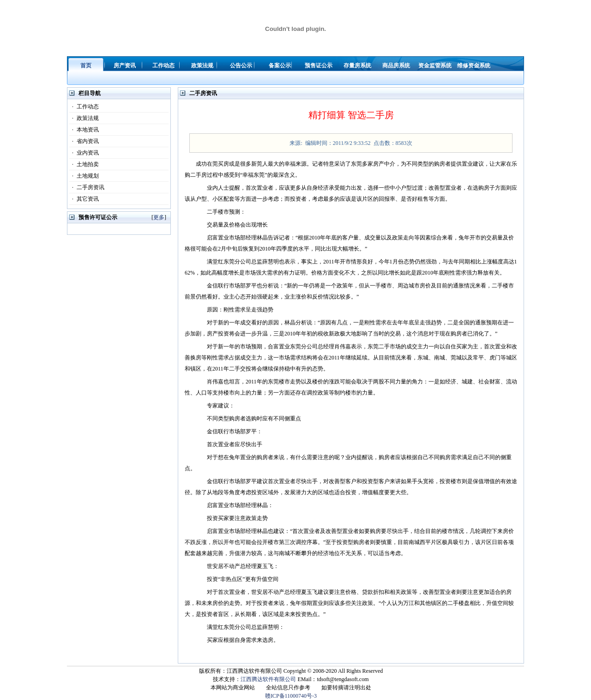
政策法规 (84, 118)
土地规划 (84, 176)
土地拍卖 (84, 164)
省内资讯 (84, 141)
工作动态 (84, 107)
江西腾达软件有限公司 (268, 679)
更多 (159, 217)
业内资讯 (84, 153)
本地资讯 (84, 130)
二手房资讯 (87, 187)
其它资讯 (84, 199)
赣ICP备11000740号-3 (291, 696)
